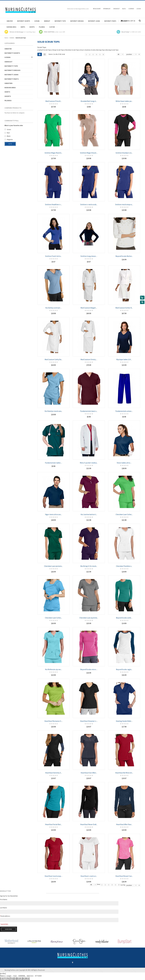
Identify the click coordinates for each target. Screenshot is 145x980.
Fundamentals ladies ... (53, 463)
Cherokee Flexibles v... (124, 566)
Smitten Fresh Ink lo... (53, 256)
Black (9, 136)
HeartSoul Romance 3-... (53, 721)
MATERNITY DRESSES (12, 70)
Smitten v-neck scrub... (89, 204)
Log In (139, 9)
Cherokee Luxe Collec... (124, 514)
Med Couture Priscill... (53, 101)
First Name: (4, 899)
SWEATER (8, 49)
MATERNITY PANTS (12, 79)
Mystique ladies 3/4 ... (124, 359)
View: (99, 884)
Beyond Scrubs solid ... (124, 618)
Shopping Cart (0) (129, 21)
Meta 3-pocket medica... (89, 463)
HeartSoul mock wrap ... (53, 876)
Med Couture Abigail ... (89, 308)
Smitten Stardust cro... (124, 153)
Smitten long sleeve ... (89, 256)
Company (131, 9)
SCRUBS (12, 38)
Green (9, 129)
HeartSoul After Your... (124, 824)
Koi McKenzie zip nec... (53, 669)
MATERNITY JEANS (11, 75)
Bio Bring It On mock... (89, 566)
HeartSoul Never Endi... (89, 824)
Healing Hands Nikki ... (124, 721)
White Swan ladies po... (124, 101)
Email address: (5, 916)
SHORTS (8, 96)
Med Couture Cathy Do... (53, 359)
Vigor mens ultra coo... (53, 514)
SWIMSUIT (8, 62)
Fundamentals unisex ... (124, 411)
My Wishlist (107, 9)
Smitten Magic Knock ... (89, 153)
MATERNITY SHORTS (12, 53)
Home (6, 38)
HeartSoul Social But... (53, 824)
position (129, 54)
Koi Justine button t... (89, 514)
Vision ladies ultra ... (124, 463)
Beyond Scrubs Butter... (124, 256)
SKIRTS (7, 92)
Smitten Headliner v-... (53, 204)
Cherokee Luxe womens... (53, 566)
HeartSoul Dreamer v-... (89, 721)
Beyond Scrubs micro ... (89, 669)
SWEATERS (9, 83)
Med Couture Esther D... (124, 308)
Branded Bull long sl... (89, 101)
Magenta (10, 139)
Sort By (123, 885)
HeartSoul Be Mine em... (124, 773)
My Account (97, 9)
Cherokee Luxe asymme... (89, 618)
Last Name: (4, 908)
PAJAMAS (8, 101)
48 (118, 54)
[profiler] (3, 974)
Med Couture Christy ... (89, 359)
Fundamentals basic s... (89, 411)
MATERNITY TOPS (11, 66)
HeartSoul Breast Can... (124, 876)
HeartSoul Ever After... (89, 773)
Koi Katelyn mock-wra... (53, 411)
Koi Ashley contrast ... (53, 308)
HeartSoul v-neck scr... (89, 876)
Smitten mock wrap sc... (124, 204)
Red (8, 133)
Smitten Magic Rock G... (53, 153)
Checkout (116, 9)
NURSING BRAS (10, 88)
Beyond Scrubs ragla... (124, 669)
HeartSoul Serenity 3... (53, 773)
